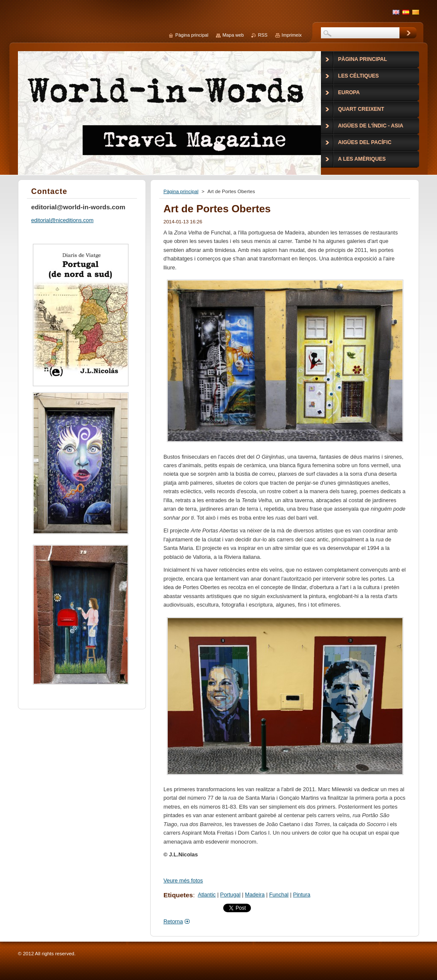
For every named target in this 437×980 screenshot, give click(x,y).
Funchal (279, 895)
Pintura (302, 895)
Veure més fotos (183, 880)
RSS (262, 35)
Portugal (230, 895)
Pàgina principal (181, 191)
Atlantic (207, 895)
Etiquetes (178, 895)
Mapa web (233, 35)
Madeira (255, 895)
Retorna (173, 921)
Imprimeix (292, 35)
